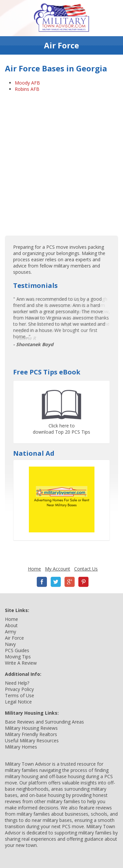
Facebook (42, 582)
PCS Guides (17, 650)
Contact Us (86, 569)
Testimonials (35, 285)
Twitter (56, 582)
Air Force (14, 638)
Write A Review (21, 663)
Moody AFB (27, 83)
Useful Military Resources (32, 740)
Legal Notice (18, 702)
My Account (58, 569)
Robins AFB (27, 89)
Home (34, 569)
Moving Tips (18, 657)
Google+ (70, 582)
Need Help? (17, 683)
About (11, 625)
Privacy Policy (19, 689)
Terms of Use (20, 695)
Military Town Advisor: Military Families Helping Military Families (61, 18)
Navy (10, 644)
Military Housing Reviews (31, 728)
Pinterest (83, 582)
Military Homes (21, 747)
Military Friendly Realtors (31, 734)
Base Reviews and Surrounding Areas (44, 722)
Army (10, 632)
